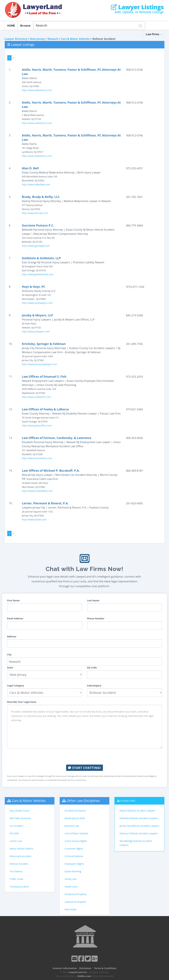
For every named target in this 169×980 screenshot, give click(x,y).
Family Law (71, 879)
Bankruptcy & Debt (75, 818)
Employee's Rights (74, 864)
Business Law (72, 826)
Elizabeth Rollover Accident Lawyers (139, 818)
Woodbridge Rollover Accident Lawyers (136, 843)
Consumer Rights (74, 849)
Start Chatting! (84, 768)
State (10, 668)
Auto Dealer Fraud (20, 811)
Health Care (71, 887)
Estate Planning (73, 871)
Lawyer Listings (137, 7)
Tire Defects (16, 871)
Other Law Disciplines (83, 801)
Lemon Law (16, 841)
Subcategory (94, 686)
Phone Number (96, 618)
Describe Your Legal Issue (22, 702)
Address (12, 636)
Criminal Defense (74, 856)
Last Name (93, 600)
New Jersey (37, 39)
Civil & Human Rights (76, 841)
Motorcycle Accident (21, 856)
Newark (53, 39)
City (9, 654)
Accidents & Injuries (75, 811)
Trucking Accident (19, 887)
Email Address (15, 618)
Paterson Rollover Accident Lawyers (139, 833)
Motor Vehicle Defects (22, 849)
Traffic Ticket (17, 879)
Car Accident (16, 826)
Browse (25, 26)
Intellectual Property (76, 894)
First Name (13, 600)
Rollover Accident (19, 864)
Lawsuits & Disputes (75, 902)
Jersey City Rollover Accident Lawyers (139, 826)
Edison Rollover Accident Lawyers (137, 811)
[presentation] (85, 756)
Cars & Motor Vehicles (75, 39)
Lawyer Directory (16, 39)
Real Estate (71, 909)
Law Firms (154, 34)
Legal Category (16, 686)
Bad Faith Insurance (20, 818)
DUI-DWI (14, 833)
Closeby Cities (128, 801)
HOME (11, 26)
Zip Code (92, 668)
